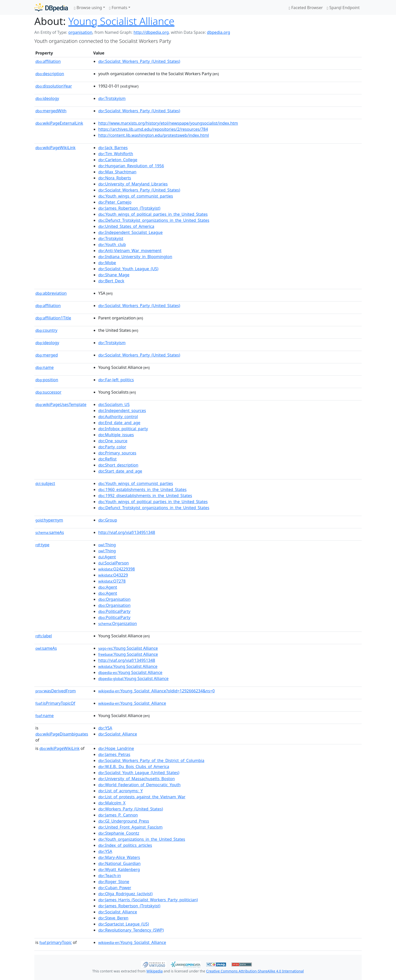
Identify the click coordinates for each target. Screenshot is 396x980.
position (47, 380)
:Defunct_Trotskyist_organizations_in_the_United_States (154, 220)
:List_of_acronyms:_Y (120, 791)
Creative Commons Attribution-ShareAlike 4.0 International (255, 971)
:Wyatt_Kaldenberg (119, 869)
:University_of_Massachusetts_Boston (137, 779)
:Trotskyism (112, 98)
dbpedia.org (218, 32)
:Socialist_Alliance (118, 734)
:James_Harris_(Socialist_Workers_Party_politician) (148, 900)
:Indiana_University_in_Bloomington (135, 257)
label (44, 636)
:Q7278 (112, 581)
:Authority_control (118, 417)
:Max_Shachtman (117, 172)
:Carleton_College (118, 160)
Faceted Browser (306, 8)
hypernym (49, 520)
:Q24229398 (117, 569)
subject (45, 483)
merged (47, 355)
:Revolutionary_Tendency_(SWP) (131, 930)
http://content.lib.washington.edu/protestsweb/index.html (154, 135)
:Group (108, 520)
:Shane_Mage (114, 275)
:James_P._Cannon (118, 815)
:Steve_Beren (113, 918)
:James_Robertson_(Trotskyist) (129, 208)
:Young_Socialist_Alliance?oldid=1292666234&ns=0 (156, 691)
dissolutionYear (54, 86)
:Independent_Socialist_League (130, 232)
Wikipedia (155, 971)
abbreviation (51, 293)
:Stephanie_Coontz (119, 833)
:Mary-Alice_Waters (119, 857)
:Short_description (118, 465)
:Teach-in (110, 876)
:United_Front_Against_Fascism (130, 827)
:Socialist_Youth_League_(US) (128, 269)
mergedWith (51, 111)
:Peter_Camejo (115, 202)
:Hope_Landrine (116, 748)
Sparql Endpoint (343, 8)
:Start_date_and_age (120, 471)
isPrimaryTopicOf (55, 703)
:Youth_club (112, 244)
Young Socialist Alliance (121, 21)
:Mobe (107, 263)
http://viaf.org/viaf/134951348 (127, 532)
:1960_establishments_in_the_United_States (142, 489)
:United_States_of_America (126, 226)
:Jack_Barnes (113, 148)
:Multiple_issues (116, 435)
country (46, 330)
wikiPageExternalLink (59, 123)
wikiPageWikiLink (55, 148)
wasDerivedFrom (56, 691)
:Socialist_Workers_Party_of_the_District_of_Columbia (151, 760)
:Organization (118, 623)
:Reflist (107, 459)
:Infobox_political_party (123, 429)
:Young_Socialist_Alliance (132, 703)
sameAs (50, 532)
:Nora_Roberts (115, 178)
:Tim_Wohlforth (116, 154)
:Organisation (114, 599)
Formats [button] (118, 8)
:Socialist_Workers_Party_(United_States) (139, 61)
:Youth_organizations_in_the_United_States (142, 839)
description (50, 74)
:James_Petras (114, 754)
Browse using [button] (88, 8)
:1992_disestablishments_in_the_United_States (145, 496)
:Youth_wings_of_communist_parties (136, 196)
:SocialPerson (114, 563)
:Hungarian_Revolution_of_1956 (131, 166)
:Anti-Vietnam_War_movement (130, 251)
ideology (47, 98)
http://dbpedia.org (151, 32)
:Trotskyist (111, 238)
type (42, 545)
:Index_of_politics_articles (125, 845)
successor (48, 392)
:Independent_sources (122, 411)
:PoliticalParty (114, 611)
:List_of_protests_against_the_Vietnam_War (142, 797)
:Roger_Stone (114, 882)
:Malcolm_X (112, 803)
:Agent (107, 557)
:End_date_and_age (119, 423)
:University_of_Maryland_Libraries (133, 184)
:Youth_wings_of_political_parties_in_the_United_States (153, 214)
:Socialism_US (114, 404)
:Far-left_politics (116, 380)
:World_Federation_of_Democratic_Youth (139, 785)
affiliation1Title (53, 318)
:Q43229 (113, 575)
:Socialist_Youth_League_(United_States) (139, 773)
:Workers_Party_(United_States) (131, 809)
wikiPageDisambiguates (62, 734)
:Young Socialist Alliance (128, 648)
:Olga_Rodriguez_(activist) (125, 894)
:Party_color (112, 447)
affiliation (48, 61)
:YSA (105, 728)
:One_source (113, 441)
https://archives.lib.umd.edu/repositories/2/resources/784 (153, 129)
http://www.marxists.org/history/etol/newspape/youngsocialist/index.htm (168, 123)
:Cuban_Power (115, 888)
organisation (80, 32)
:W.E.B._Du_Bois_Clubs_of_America (134, 767)
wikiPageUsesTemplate (61, 404)
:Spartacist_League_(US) (124, 924)
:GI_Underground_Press (124, 821)
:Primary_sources (117, 453)
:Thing (107, 545)
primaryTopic (56, 942)
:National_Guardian (119, 863)
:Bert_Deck (111, 281)
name (44, 367)
